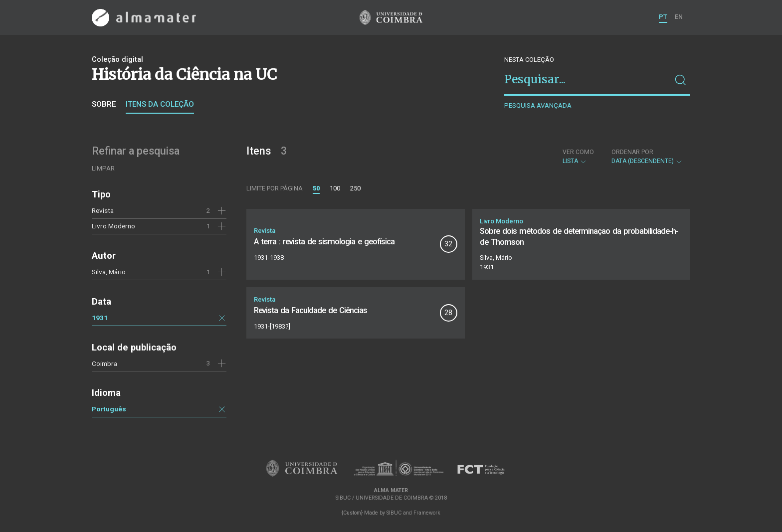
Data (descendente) (647, 157)
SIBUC (394, 513)
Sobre (104, 104)
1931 (100, 318)
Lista (578, 157)
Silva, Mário (109, 272)
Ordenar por (632, 152)
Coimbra (104, 363)
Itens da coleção (160, 104)
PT (663, 17)
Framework (427, 513)
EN (679, 17)
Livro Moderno (113, 226)
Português (109, 409)
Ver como (578, 152)
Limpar (103, 168)
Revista (103, 210)
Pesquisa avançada (538, 105)
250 (355, 188)
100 (335, 188)
